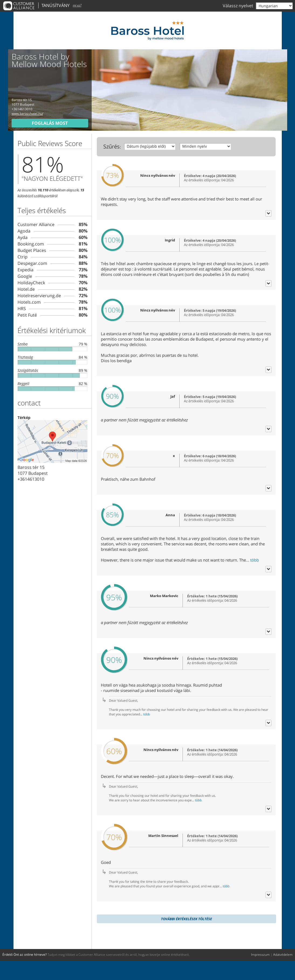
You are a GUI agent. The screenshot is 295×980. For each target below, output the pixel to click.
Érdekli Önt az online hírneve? (25, 974)
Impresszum (260, 974)
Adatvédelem (283, 974)
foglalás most (50, 123)
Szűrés (112, 146)
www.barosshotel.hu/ (27, 114)
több (255, 579)
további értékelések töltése (186, 938)
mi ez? (77, 5)
